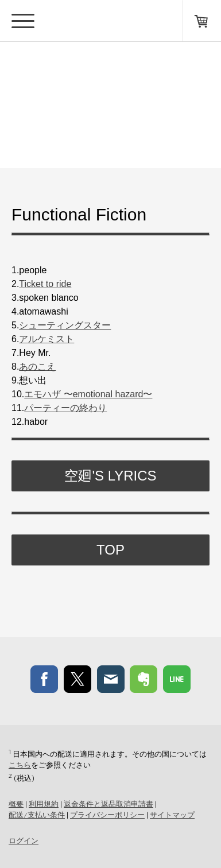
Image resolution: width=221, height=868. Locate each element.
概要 (16, 804)
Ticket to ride (45, 284)
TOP (110, 550)
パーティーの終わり (65, 408)
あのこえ (37, 367)
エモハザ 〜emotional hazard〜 (88, 394)
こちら (20, 765)
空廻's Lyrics (110, 476)
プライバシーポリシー (107, 815)
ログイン (24, 840)
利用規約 (44, 804)
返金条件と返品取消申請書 (108, 804)
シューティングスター (65, 325)
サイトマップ (172, 815)
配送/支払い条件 (37, 815)
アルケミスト (46, 339)
